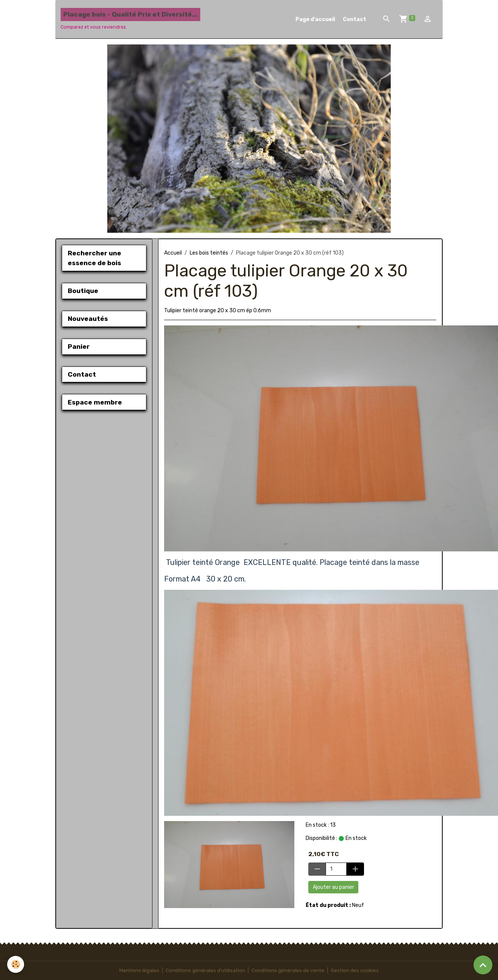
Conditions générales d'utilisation (205, 970)
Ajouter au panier (334, 887)
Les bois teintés (209, 253)
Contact (355, 19)
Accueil (173, 253)
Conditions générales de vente (288, 970)
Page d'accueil (315, 19)
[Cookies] (16, 964)
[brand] (130, 19)
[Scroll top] (483, 965)
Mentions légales (138, 970)
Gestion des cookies (356, 970)
